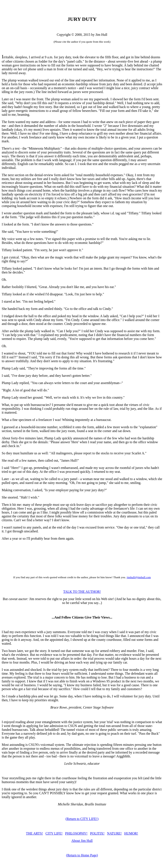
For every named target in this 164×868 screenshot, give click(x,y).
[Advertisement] (82, 558)
